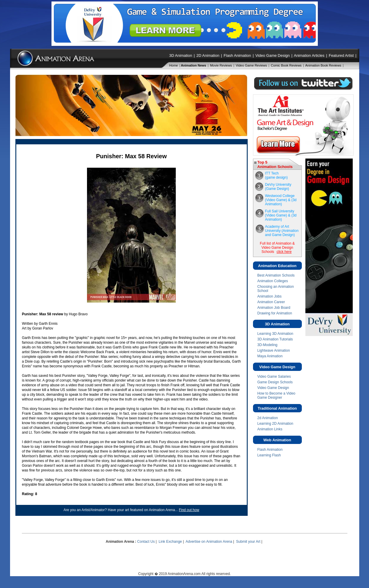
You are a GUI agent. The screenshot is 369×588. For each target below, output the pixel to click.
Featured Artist (341, 55)
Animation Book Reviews (323, 65)
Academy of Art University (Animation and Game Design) (282, 231)
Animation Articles (309, 55)
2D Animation (208, 55)
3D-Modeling (268, 345)
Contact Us (146, 542)
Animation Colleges (273, 281)
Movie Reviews (221, 65)
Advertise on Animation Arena (209, 542)
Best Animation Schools (276, 275)
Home (174, 65)
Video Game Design (273, 55)
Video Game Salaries (274, 377)
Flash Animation (237, 55)
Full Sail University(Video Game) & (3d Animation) (281, 215)
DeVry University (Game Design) (278, 187)
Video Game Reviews (252, 65)
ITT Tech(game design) (277, 175)
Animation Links (270, 429)
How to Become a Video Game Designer (277, 395)
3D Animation (181, 55)
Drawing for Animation (275, 313)
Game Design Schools (275, 382)
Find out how (189, 510)
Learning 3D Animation (275, 334)
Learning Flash (269, 455)
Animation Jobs (270, 296)
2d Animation (268, 418)
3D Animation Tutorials (275, 339)
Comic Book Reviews (286, 65)
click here (284, 252)
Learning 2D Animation (275, 424)
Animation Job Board (274, 308)
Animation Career (271, 302)
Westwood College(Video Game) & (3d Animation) (281, 200)
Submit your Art (248, 542)
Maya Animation (270, 356)
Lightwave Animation (274, 350)
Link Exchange (170, 542)
